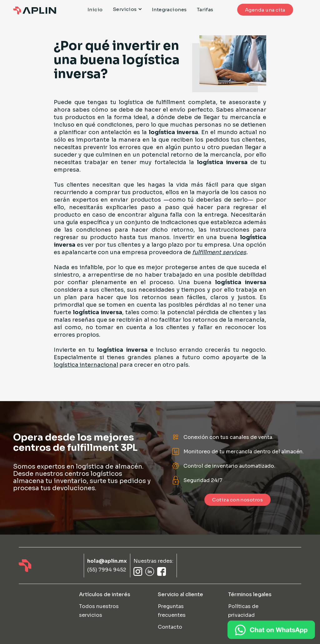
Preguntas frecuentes (172, 611)
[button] (130, 9)
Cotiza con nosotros (237, 500)
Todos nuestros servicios (99, 611)
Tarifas (205, 10)
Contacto (170, 627)
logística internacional (86, 365)
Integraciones (169, 10)
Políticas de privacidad (243, 611)
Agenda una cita (265, 10)
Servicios (125, 9)
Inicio (95, 10)
